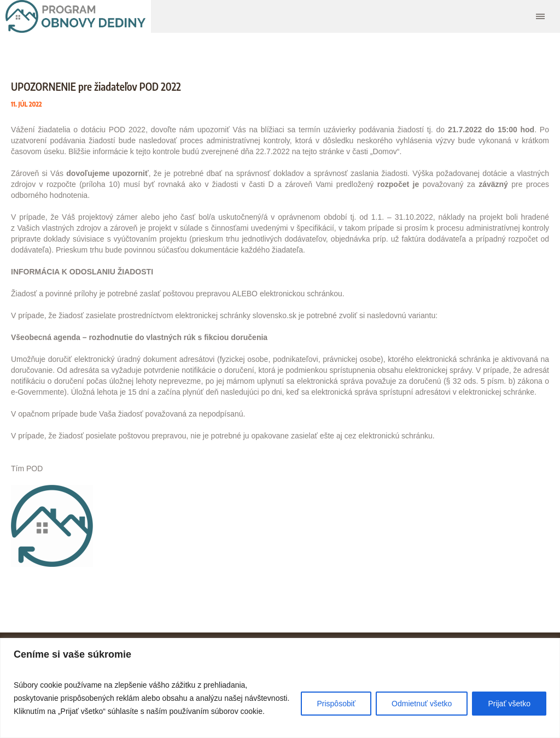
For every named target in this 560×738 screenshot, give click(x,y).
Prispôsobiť (336, 704)
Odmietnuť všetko (422, 704)
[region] (280, 688)
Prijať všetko (509, 704)
